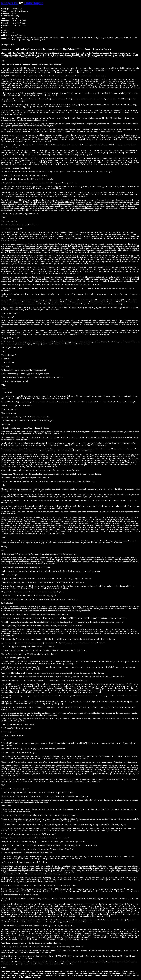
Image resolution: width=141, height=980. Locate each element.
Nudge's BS (10, 3)
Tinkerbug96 (33, 3)
